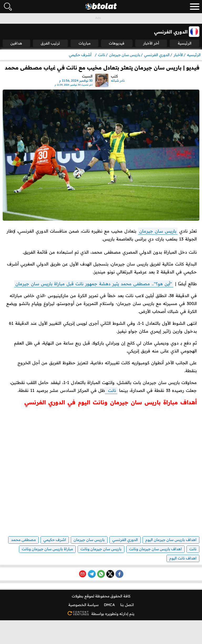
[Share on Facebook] (119, 574)
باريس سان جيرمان (158, 231)
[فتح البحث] (8, 7)
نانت (111, 390)
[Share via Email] (83, 574)
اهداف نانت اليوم (183, 558)
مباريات (85, 43)
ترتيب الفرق (50, 43)
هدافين (16, 43)
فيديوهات (117, 43)
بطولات (78, 596)
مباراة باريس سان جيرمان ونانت (47, 549)
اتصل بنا (127, 605)
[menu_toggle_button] (195, 7)
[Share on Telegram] (92, 574)
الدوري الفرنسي (125, 540)
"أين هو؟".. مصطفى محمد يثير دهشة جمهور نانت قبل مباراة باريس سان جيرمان (94, 284)
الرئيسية (185, 43)
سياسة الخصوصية (84, 605)
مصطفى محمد (23, 540)
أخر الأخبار (151, 43)
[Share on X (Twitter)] (110, 574)
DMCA (109, 605)
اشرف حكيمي (55, 540)
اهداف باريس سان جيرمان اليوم (171, 540)
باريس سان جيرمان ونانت (101, 549)
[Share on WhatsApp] (101, 574)
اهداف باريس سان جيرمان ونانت (155, 549)
